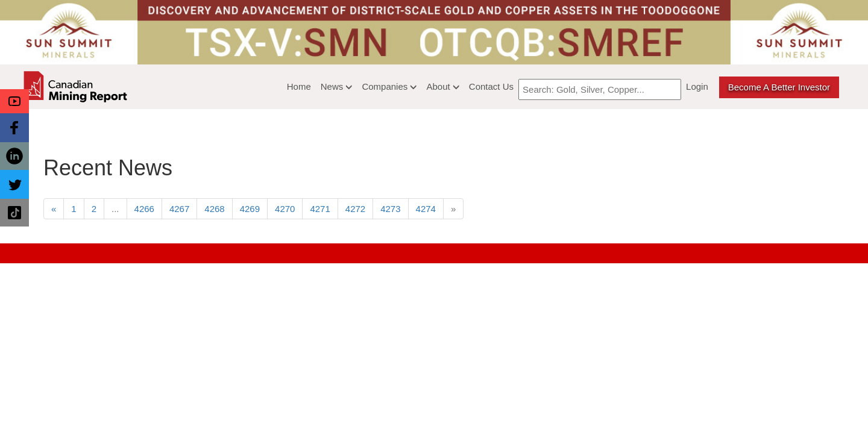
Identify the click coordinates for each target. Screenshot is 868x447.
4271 (320, 209)
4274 (426, 209)
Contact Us (491, 86)
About (442, 86)
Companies (389, 86)
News (337, 86)
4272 (355, 209)
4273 (390, 209)
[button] (14, 101)
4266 (144, 209)
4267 (179, 209)
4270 (285, 209)
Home (299, 86)
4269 (250, 209)
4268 (214, 209)
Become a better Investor (779, 87)
